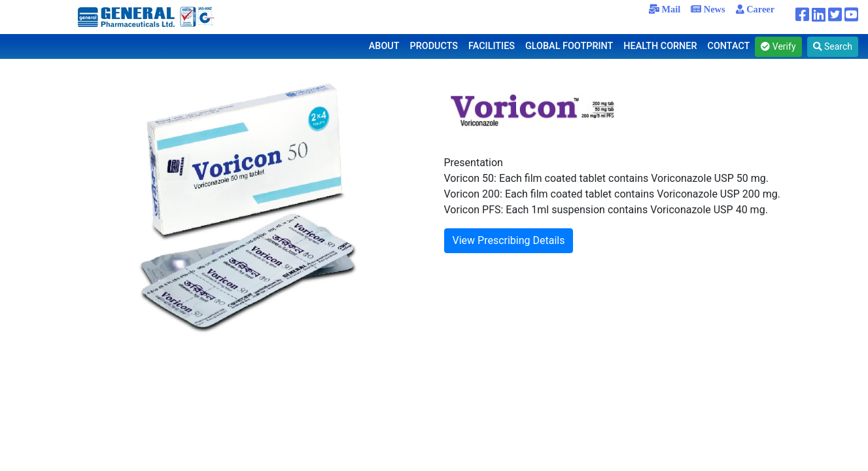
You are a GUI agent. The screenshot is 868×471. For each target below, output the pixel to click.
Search (833, 46)
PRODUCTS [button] (434, 46)
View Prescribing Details (509, 240)
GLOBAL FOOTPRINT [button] (569, 46)
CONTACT (729, 46)
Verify (778, 46)
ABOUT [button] (384, 46)
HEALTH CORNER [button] (660, 46)
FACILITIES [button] (492, 46)
